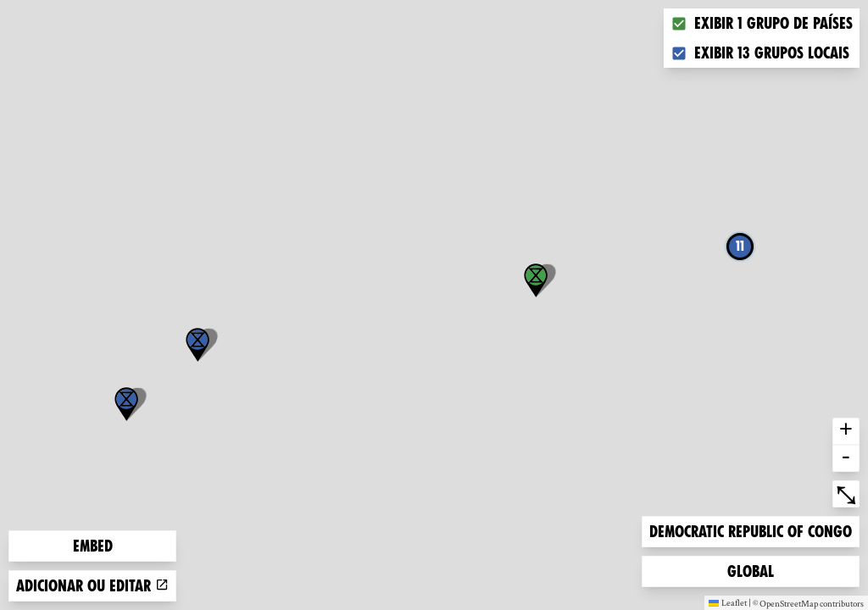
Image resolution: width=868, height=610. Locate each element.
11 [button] (740, 246)
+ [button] (846, 431)
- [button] (846, 458)
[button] (126, 404)
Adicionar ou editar (92, 586)
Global (754, 570)
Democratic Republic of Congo (750, 530)
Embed (93, 546)
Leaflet (728, 602)
